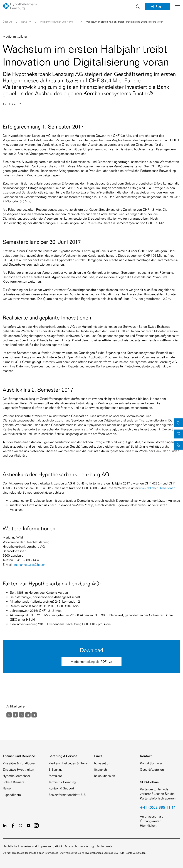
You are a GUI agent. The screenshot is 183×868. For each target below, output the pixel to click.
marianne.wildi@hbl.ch (30, 564)
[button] (179, 423)
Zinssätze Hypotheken (18, 769)
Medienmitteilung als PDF (91, 661)
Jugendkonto (12, 795)
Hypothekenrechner (16, 776)
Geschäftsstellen (152, 769)
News (26, 22)
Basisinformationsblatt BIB (67, 795)
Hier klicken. (149, 825)
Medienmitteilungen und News (58, 22)
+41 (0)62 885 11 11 (158, 807)
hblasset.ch (102, 763)
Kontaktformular (151, 763)
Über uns (8, 22)
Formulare (55, 776)
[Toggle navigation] (176, 6)
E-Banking (55, 769)
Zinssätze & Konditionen (19, 763)
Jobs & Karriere (14, 782)
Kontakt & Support (61, 788)
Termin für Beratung (62, 782)
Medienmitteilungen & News (68, 763)
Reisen (8, 788)
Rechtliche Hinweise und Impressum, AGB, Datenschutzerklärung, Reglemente (58, 846)
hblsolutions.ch (105, 776)
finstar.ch (100, 769)
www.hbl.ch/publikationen (157, 488)
